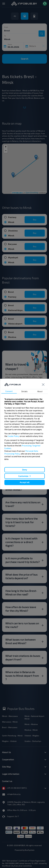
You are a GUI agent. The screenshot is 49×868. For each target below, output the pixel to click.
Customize (23, 476)
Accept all (25, 482)
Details (24, 391)
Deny (24, 470)
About (40, 391)
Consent (9, 391)
